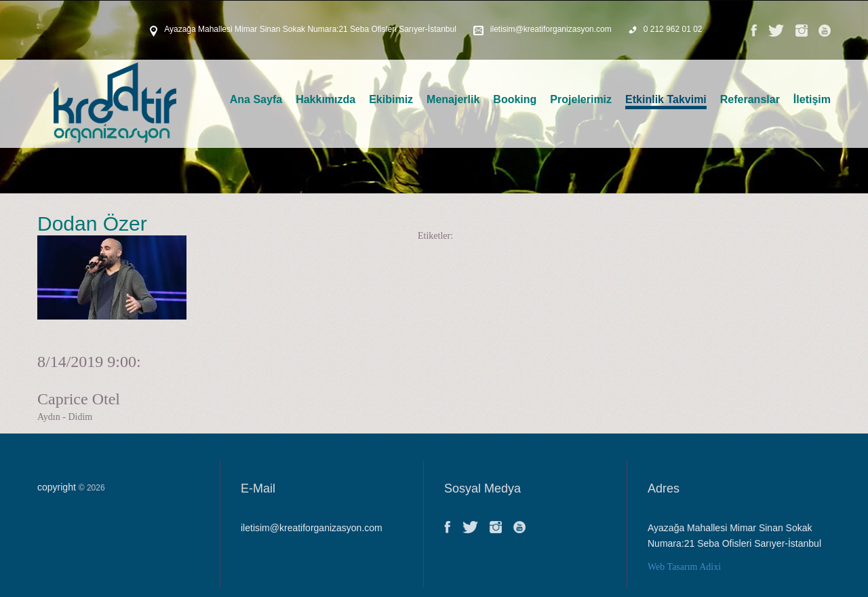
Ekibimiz (391, 99)
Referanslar (750, 99)
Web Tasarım (672, 567)
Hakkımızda (325, 99)
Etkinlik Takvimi (666, 99)
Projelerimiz (581, 99)
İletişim (812, 99)
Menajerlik (453, 99)
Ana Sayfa (256, 99)
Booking (515, 99)
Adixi (710, 567)
